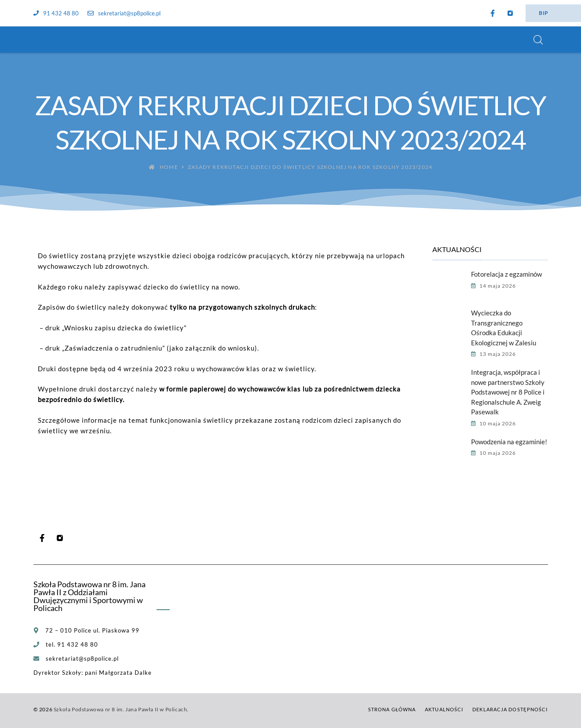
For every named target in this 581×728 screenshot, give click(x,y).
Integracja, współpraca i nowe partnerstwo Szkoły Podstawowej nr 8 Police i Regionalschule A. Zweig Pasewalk (508, 392)
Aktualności (444, 709)
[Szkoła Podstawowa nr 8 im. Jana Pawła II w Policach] (44, 40)
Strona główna (392, 709)
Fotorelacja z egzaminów (506, 274)
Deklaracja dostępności (510, 709)
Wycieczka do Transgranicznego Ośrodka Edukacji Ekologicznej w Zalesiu (504, 328)
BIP (543, 13)
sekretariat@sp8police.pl (124, 13)
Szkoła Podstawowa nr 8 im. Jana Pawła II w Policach (121, 709)
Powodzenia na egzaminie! (509, 442)
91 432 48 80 (56, 13)
